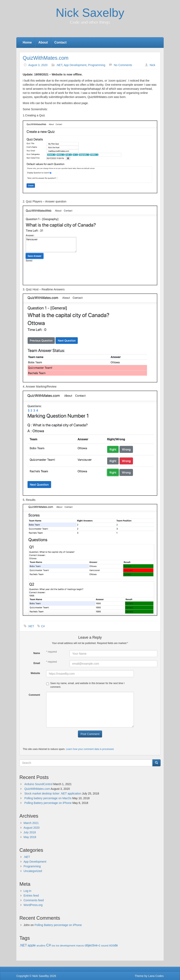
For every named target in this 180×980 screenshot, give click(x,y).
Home (27, 42)
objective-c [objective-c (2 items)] (92, 945)
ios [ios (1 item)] (53, 946)
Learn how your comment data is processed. (90, 749)
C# (43, 626)
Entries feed (31, 896)
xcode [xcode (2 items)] (114, 945)
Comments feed (34, 900)
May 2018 (30, 837)
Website (35, 673)
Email (37, 663)
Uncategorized (33, 871)
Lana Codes (156, 976)
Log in (27, 891)
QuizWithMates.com (46, 58)
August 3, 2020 (38, 65)
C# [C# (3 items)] (49, 945)
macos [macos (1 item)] (80, 946)
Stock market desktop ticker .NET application (53, 793)
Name (37, 653)
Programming (97, 65)
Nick (152, 65)
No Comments (123, 65)
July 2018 (30, 832)
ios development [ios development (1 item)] (66, 946)
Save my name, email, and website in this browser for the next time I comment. (85, 685)
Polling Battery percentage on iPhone (48, 803)
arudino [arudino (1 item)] (41, 946)
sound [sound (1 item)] (105, 946)
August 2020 (32, 828)
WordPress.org (33, 905)
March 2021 (31, 823)
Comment (34, 695)
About (43, 42)
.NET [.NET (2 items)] (23, 945)
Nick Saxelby (90, 13)
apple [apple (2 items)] (32, 945)
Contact (61, 42)
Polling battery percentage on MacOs (48, 798)
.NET (59, 65)
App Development (75, 65)
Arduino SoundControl (38, 784)
